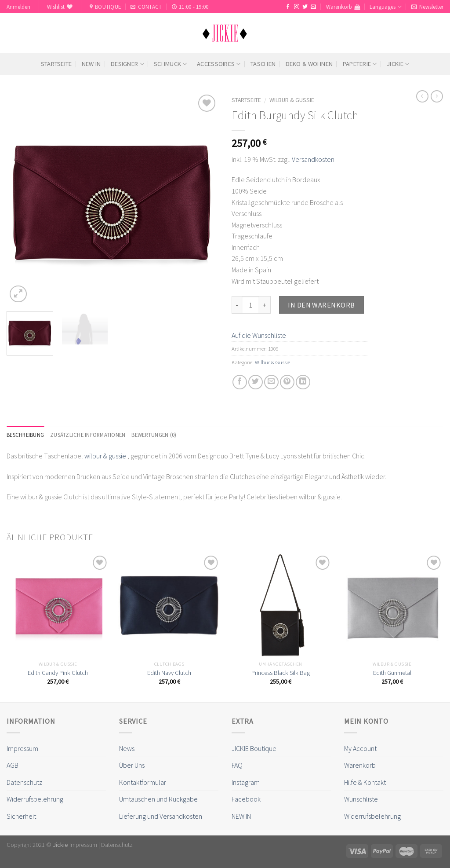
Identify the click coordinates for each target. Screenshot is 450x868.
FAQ (237, 765)
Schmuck (171, 64)
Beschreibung (25, 435)
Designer (127, 64)
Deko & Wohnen (309, 64)
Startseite (56, 64)
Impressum (22, 748)
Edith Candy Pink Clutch (58, 673)
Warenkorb (360, 765)
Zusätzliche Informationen (88, 435)
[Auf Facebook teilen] (240, 382)
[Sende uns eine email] (313, 7)
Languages (385, 7)
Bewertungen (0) (154, 435)
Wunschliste (361, 799)
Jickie (398, 64)
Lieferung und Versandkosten (161, 816)
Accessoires (219, 64)
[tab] (25, 435)
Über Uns (132, 765)
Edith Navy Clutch (169, 673)
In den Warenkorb (321, 305)
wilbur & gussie (105, 456)
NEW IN (91, 64)
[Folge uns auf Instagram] (297, 7)
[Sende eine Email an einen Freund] (271, 382)
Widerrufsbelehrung (35, 799)
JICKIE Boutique (254, 748)
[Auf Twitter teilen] (256, 382)
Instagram (246, 782)
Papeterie (360, 64)
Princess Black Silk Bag (281, 673)
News (127, 748)
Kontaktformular (143, 782)
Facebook (246, 799)
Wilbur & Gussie (292, 100)
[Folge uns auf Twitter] (305, 7)
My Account (360, 748)
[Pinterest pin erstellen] (287, 382)
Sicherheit (21, 816)
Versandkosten (313, 159)
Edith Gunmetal (392, 673)
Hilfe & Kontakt (365, 782)
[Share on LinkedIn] (303, 382)
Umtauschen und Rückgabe (158, 799)
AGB (13, 765)
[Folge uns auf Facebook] (288, 7)
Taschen (263, 64)
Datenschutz (24, 782)
